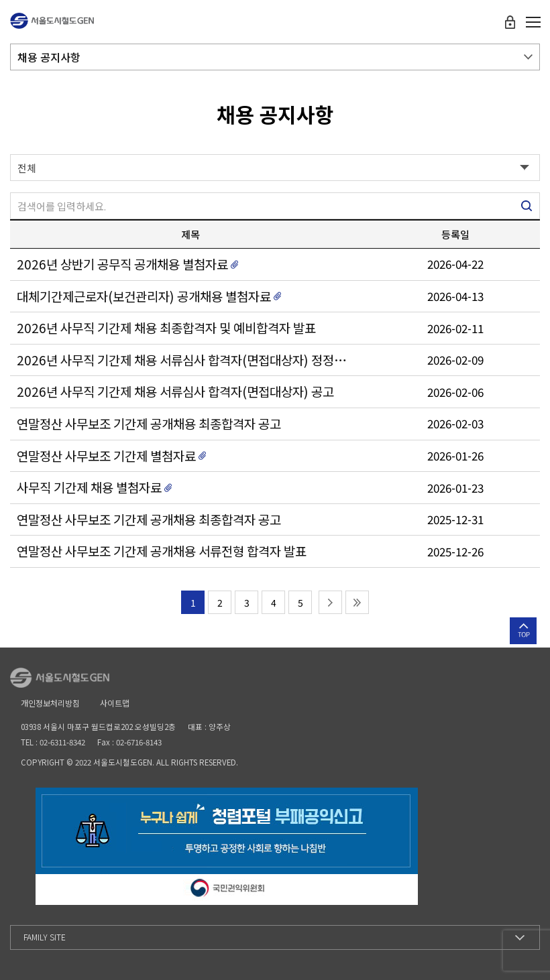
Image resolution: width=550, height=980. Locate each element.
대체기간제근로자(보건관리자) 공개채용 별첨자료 (144, 296)
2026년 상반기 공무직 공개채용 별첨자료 (122, 264)
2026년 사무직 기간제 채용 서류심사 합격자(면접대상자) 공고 (175, 391)
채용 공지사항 (49, 57)
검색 (527, 206)
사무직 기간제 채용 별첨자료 (89, 487)
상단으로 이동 (523, 631)
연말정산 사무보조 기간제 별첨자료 (106, 456)
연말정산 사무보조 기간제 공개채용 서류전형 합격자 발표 (162, 551)
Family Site (45, 937)
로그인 (510, 22)
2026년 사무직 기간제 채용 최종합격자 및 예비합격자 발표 (166, 328)
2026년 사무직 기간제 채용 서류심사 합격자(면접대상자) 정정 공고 (182, 360)
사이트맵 (115, 703)
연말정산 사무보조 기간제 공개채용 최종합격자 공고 (149, 424)
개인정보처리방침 (50, 703)
